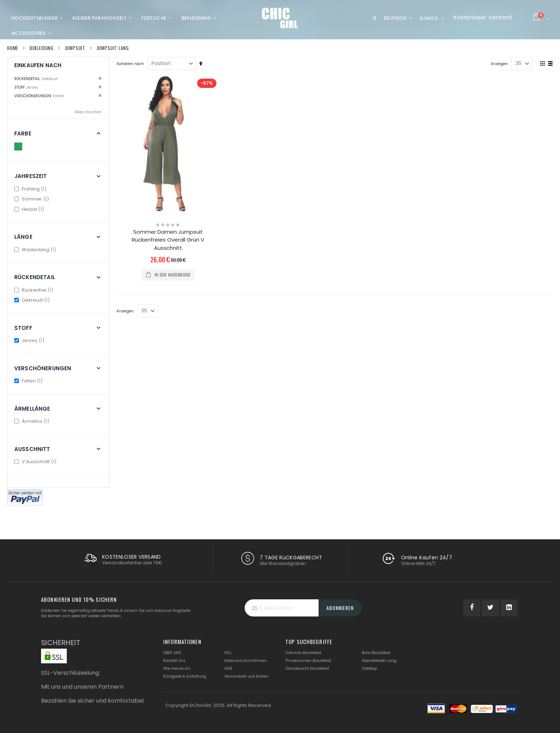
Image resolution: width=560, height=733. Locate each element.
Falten (29, 381)
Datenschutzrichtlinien (246, 661)
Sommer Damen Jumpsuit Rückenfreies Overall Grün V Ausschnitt (168, 240)
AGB (228, 668)
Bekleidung (42, 48)
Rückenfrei (35, 290)
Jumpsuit (75, 48)
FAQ (228, 653)
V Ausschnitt (36, 462)
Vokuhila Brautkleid (303, 653)
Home (13, 48)
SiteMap (369, 668)
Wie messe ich (177, 668)
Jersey (30, 340)
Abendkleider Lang (379, 661)
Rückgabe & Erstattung (185, 676)
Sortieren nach (130, 64)
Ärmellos (33, 421)
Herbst (30, 209)
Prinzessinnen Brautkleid (308, 661)
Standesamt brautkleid (307, 668)
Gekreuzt (33, 300)
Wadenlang (36, 250)
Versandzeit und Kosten (246, 676)
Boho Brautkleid (376, 653)
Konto (429, 18)
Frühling (31, 189)
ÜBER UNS (172, 653)
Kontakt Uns (174, 661)
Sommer (32, 199)
